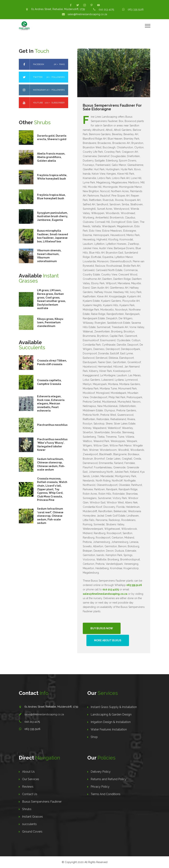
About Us (28, 772)
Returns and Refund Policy (109, 779)
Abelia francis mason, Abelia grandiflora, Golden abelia (51, 157)
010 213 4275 (106, 9)
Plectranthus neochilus (52, 425)
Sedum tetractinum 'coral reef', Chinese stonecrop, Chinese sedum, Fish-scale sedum (50, 516)
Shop (94, 737)
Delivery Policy (101, 772)
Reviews (28, 787)
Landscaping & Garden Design (111, 714)
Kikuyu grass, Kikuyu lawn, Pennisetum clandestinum (50, 322)
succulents (29, 824)
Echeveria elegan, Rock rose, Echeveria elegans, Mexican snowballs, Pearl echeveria (51, 403)
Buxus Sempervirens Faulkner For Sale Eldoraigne (112, 107)
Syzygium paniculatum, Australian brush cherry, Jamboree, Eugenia (53, 216)
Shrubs (27, 809)
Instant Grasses (33, 817)
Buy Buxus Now (102, 628)
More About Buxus (108, 640)
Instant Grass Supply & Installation (114, 707)
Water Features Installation (109, 729)
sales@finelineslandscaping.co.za (87, 14)
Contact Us (30, 794)
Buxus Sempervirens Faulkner (42, 802)
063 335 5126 (136, 9)
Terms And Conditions (106, 794)
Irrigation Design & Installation (111, 722)
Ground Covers (32, 832)
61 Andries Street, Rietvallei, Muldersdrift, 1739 (58, 9)
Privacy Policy (100, 787)
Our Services (31, 779)
